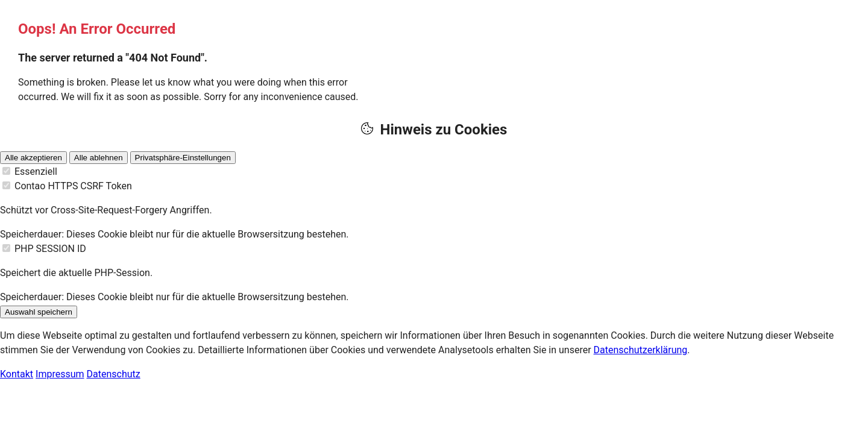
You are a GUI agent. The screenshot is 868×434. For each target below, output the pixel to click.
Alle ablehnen (99, 158)
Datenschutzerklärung (641, 350)
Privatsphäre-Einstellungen (183, 158)
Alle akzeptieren (33, 158)
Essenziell (36, 171)
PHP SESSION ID (50, 249)
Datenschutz (114, 374)
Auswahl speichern (39, 312)
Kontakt (17, 374)
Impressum (60, 374)
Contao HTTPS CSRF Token (73, 186)
